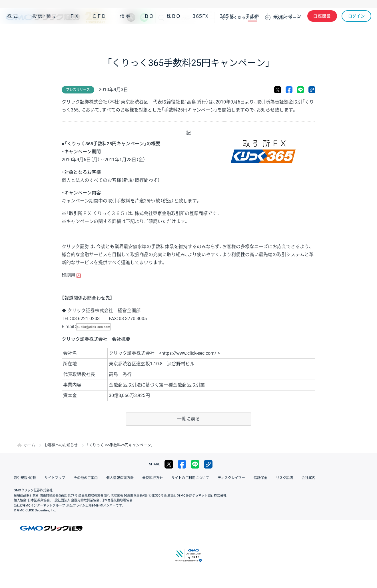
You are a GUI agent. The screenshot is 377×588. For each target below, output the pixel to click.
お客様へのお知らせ (61, 445)
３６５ (227, 34)
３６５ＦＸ (200, 34)
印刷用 (69, 275)
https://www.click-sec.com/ (189, 353)
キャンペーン (288, 34)
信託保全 (260, 478)
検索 (161, 17)
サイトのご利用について (190, 478)
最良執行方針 (153, 478)
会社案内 (308, 478)
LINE (144, 17)
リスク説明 (284, 478)
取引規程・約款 (25, 478)
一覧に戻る (188, 419)
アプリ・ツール (328, 34)
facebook (289, 90)
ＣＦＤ (99, 34)
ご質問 (244, 17)
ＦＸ (75, 34)
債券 (126, 34)
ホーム (30, 445)
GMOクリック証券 (56, 17)
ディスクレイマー (231, 478)
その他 (252, 34)
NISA (364, 34)
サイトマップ (55, 478)
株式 (13, 34)
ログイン (357, 17)
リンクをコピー (312, 90)
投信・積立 (45, 34)
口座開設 (322, 17)
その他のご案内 (86, 478)
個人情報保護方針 (120, 478)
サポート (286, 17)
